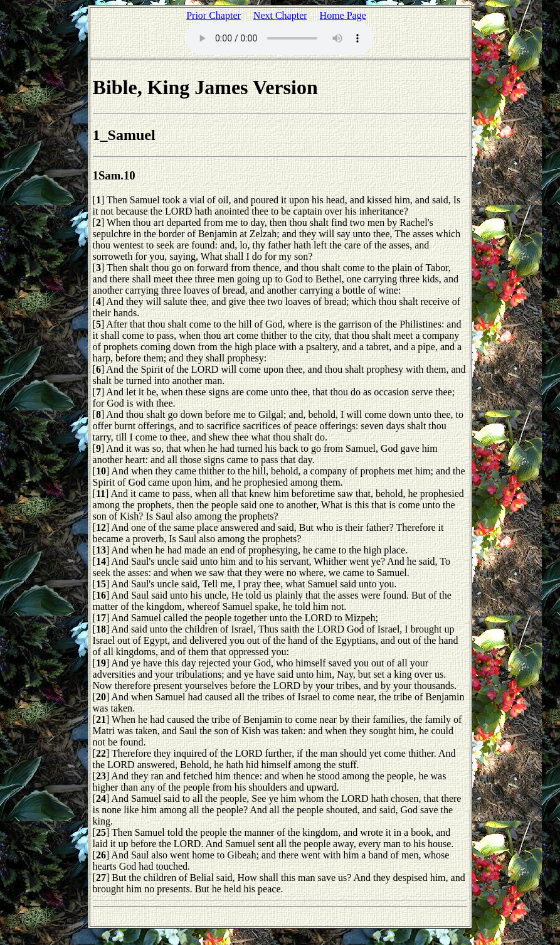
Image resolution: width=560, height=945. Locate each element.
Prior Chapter (214, 15)
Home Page (343, 15)
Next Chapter (280, 15)
